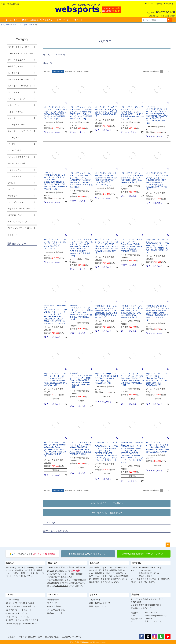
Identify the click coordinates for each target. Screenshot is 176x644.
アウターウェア (27, 25)
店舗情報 (135, 595)
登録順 (87, 71)
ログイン (149, 4)
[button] (169, 72)
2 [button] (165, 71)
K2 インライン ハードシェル (18, 617)
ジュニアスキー (15, 92)
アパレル (16, 25)
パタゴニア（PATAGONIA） (20, 209)
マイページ (63, 20)
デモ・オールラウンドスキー (20, 53)
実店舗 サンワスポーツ (72, 637)
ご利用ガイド (170, 4)
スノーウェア (14, 138)
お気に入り (46, 20)
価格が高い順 (70, 71)
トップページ (6, 25)
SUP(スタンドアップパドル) (20, 228)
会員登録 (159, 4)
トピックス (12, 20)
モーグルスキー (15, 73)
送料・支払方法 (30, 20)
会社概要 (12, 637)
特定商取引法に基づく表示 (30, 637)
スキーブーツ (14, 105)
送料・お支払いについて (100, 603)
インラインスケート (16, 170)
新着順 (80, 71)
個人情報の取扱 (52, 637)
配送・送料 (53, 563)
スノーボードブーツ (16, 125)
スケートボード (15, 176)
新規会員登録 (53, 600)
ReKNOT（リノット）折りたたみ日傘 (22, 620)
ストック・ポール (16, 112)
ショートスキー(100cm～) (19, 79)
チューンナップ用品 (16, 163)
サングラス (13, 196)
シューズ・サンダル (16, 202)
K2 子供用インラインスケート (18, 610)
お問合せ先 (136, 563)
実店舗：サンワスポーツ (141, 608)
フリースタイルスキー (17, 60)
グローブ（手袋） (16, 151)
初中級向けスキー (16, 66)
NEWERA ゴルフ (15, 215)
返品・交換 (94, 563)
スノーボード (14, 118)
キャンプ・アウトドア (17, 222)
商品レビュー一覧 (55, 613)
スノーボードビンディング (19, 131)
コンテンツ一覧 (12, 600)
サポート (94, 595)
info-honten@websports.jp (150, 567)
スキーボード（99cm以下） (20, 86)
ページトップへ (168, 545)
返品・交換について (98, 606)
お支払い (10, 563)
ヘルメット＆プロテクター (19, 157)
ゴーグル (12, 144)
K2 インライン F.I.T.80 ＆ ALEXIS (20, 603)
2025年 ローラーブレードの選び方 (20, 606)
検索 (169, 20)
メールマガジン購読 (56, 610)
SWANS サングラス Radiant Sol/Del (21, 624)
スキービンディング (16, 99)
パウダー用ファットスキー (19, 47)
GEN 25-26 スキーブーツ (16, 613)
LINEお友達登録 (54, 606)
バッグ (11, 189)
